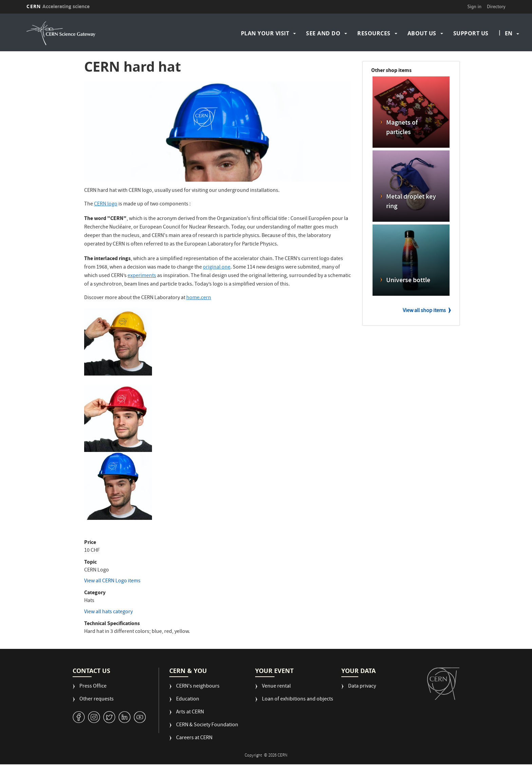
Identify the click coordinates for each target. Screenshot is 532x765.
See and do (323, 33)
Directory (496, 6)
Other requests (97, 700)
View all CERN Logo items (112, 581)
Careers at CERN (194, 738)
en (509, 33)
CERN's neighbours (198, 687)
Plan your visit (265, 33)
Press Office (93, 687)
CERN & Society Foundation (207, 725)
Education (188, 700)
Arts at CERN (190, 713)
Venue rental (276, 687)
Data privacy (362, 687)
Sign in (474, 6)
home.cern (199, 298)
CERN (58, 6)
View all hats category (108, 612)
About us (422, 33)
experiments (142, 276)
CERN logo (106, 204)
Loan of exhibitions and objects (298, 700)
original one (217, 268)
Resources (374, 33)
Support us (471, 33)
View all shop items (424, 311)
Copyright (254, 756)
